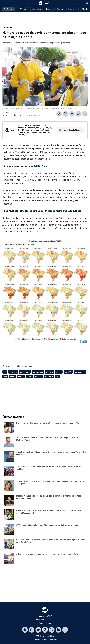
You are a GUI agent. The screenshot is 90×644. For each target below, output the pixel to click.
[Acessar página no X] (52, 630)
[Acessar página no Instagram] (32, 630)
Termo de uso (45, 623)
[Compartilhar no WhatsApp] (59, 114)
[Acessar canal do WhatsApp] (45, 630)
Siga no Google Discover (70, 130)
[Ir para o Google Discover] (85, 114)
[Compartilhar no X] (65, 114)
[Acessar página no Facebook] (25, 630)
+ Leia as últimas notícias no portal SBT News (25, 166)
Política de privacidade (45, 620)
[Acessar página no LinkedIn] (58, 630)
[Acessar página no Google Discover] (65, 630)
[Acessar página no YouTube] (38, 630)
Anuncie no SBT (45, 616)
